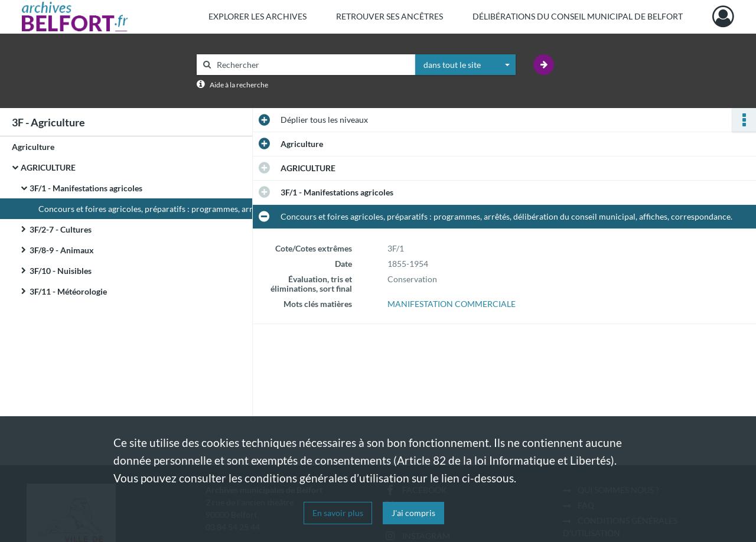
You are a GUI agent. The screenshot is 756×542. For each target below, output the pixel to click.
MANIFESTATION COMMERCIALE (452, 304)
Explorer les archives (258, 16)
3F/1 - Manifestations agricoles (86, 188)
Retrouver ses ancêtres (390, 16)
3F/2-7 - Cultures (61, 229)
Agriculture (33, 147)
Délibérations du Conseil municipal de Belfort (578, 16)
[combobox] (465, 65)
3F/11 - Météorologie (68, 291)
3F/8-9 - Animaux (62, 250)
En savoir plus (338, 513)
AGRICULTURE (48, 167)
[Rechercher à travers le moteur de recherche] (312, 65)
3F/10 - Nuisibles (61, 271)
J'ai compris (413, 513)
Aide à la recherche (239, 85)
